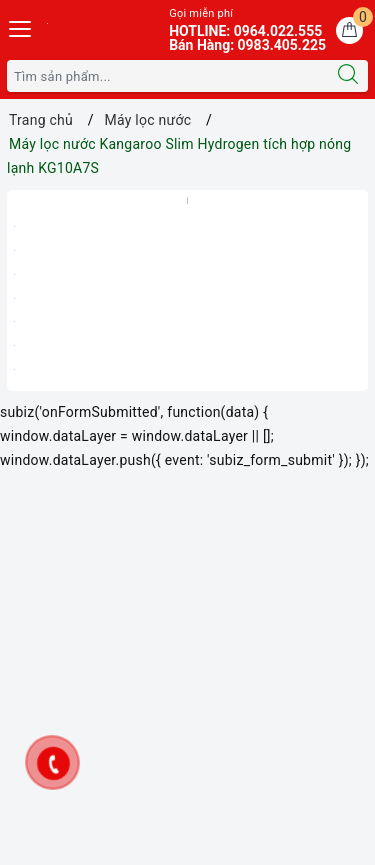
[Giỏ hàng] (349, 30)
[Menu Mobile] (21, 26)
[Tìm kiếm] (348, 76)
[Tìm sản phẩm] (168, 76)
